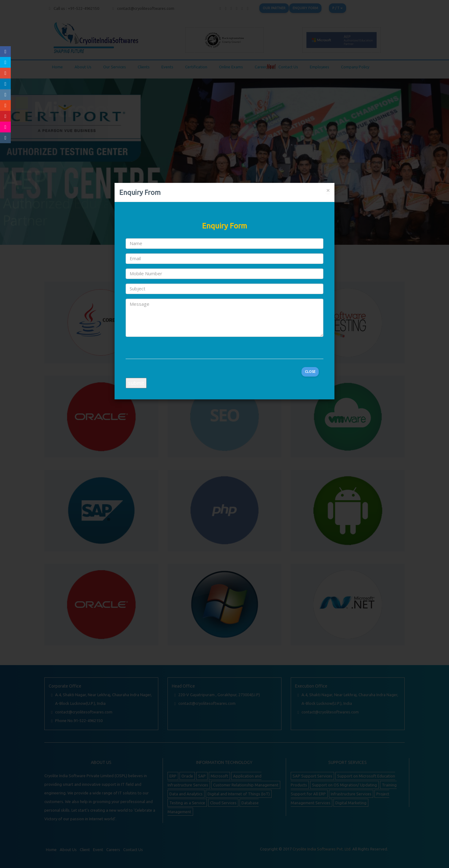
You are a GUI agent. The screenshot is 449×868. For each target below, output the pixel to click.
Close (310, 372)
